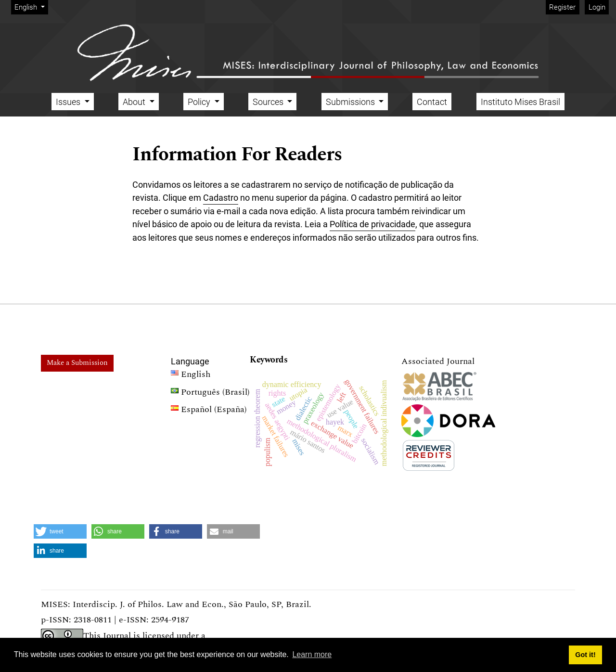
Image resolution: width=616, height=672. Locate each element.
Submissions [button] (351, 102)
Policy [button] (200, 102)
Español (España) (209, 411)
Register (562, 7)
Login (597, 7)
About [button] (135, 102)
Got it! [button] (585, 655)
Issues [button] (69, 102)
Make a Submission (77, 363)
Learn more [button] (312, 654)
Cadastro (221, 198)
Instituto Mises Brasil (520, 102)
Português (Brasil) (210, 393)
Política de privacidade (372, 224)
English (31, 6)
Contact (432, 102)
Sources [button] (269, 102)
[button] (60, 531)
